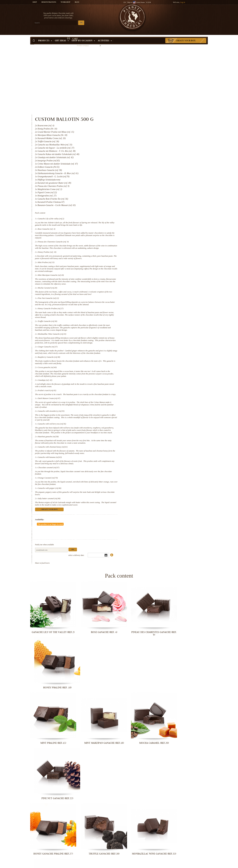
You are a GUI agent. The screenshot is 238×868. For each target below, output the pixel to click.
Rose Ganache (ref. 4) (149, 159)
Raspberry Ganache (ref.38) (151, 294)
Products (45, 36)
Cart (186, 14)
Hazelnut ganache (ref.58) (150, 379)
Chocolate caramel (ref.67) (151, 409)
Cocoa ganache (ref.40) (149, 304)
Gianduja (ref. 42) (147, 317)
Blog (77, 2)
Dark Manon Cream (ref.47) (151, 338)
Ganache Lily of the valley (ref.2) (153, 148)
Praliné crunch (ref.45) (149, 328)
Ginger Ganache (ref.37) (150, 281)
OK (66, 23)
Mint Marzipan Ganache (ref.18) (153, 207)
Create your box (186, 36)
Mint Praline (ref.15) (148, 195)
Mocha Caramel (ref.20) (150, 220)
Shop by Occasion (83, 36)
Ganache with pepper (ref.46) (152, 430)
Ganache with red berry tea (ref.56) (154, 363)
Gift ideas (62, 36)
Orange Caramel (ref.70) (150, 420)
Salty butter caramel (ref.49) (151, 440)
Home (32, 42)
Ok (175, 483)
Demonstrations (49, 2)
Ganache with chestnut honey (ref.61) (155, 389)
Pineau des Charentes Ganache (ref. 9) (156, 172)
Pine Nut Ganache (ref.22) (151, 230)
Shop (35, 2)
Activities (105, 36)
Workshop (65, 2)
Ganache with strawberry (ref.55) (153, 351)
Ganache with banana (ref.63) (152, 399)
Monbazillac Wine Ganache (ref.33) (154, 266)
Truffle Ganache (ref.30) (150, 253)
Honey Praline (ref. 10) (149, 184)
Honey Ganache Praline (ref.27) (153, 241)
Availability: (142, 462)
